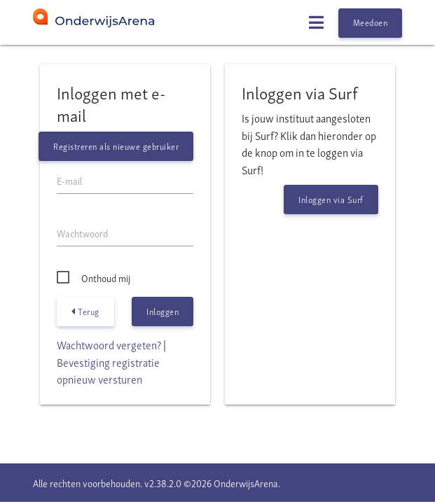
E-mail (69, 180)
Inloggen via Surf (331, 199)
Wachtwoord (82, 233)
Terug (85, 312)
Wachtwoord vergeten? (109, 344)
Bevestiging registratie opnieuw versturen (108, 371)
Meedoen (371, 22)
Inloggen (163, 311)
